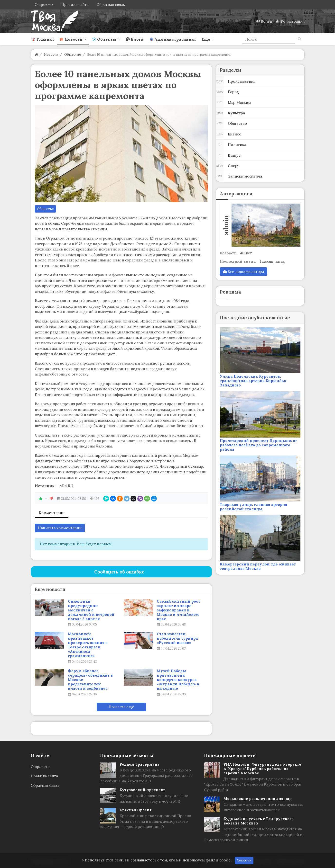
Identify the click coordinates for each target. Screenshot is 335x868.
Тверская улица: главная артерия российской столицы (254, 507)
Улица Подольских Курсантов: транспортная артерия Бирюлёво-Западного (254, 381)
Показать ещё (121, 707)
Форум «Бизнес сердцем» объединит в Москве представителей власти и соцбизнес (90, 680)
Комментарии (52, 513)
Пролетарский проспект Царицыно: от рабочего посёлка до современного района (258, 445)
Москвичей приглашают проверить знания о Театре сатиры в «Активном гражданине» (88, 645)
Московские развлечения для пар (258, 799)
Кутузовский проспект (142, 790)
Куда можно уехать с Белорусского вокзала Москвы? (259, 821)
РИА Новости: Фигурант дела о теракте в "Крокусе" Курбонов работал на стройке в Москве (262, 769)
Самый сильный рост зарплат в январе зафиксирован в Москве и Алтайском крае (178, 610)
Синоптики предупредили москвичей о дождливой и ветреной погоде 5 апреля (91, 610)
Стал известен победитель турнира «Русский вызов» (177, 638)
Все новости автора (243, 272)
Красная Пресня (136, 810)
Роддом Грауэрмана (140, 764)
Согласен (244, 860)
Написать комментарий (60, 528)
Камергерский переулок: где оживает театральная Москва (258, 566)
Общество (45, 209)
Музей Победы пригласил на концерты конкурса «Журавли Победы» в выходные (178, 680)
